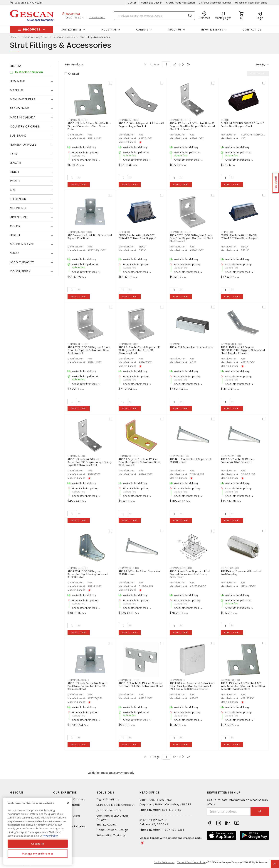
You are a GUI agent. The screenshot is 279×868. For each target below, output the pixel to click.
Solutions (105, 793)
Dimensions (19, 217)
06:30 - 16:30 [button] (73, 18)
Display (16, 66)
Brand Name (19, 108)
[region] (38, 831)
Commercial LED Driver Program (112, 817)
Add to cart (79, 185)
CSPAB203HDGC (129, 456)
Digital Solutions (108, 799)
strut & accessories (64, 37)
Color (15, 226)
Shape (15, 253)
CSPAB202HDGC (180, 232)
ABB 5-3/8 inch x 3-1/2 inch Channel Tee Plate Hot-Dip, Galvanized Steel (141, 685)
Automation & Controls (69, 799)
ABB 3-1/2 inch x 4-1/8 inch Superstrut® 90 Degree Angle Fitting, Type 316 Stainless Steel (90, 462)
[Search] (154, 16)
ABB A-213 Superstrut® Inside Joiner (191, 347)
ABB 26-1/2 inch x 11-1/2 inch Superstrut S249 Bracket (237, 461)
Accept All (38, 844)
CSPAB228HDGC (231, 344)
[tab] (32, 66)
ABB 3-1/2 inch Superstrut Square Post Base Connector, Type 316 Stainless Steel (88, 686)
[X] (68, 803)
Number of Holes (23, 145)
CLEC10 (225, 120)
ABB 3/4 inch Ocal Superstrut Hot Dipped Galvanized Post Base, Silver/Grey (190, 574)
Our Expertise (65, 793)
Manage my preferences (38, 854)
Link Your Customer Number (215, 3)
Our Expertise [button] (71, 30)
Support (19, 3)
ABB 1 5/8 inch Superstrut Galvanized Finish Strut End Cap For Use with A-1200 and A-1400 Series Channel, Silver (192, 688)
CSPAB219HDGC (78, 120)
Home (13, 37)
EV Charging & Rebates (69, 826)
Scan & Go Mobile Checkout (115, 805)
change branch (97, 18)
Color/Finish (20, 271)
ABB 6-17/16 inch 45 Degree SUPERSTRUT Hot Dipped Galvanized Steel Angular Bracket (243, 350)
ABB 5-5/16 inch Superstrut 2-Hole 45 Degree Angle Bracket (141, 125)
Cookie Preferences (164, 862)
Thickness (18, 199)
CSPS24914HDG (180, 456)
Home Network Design (112, 830)
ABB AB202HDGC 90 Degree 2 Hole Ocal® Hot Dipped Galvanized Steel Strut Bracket (191, 238)
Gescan (17, 793)
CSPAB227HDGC (129, 120)
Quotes (132, 3)
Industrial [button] (109, 30)
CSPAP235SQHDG (181, 568)
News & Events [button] (212, 30)
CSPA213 (175, 344)
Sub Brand (18, 136)
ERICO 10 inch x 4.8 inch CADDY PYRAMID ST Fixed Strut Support (240, 237)
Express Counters (109, 810)
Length (16, 163)
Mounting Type (22, 244)
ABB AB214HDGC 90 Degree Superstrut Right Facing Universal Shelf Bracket (88, 574)
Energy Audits (106, 824)
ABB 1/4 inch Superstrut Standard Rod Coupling (241, 573)
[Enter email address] (229, 812)
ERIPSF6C (124, 232)
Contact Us (252, 30)
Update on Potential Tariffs (251, 3)
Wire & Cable (62, 821)
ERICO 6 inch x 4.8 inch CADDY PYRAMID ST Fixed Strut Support (137, 237)
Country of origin (25, 126)
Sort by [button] (260, 64)
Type (14, 154)
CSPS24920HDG (129, 568)
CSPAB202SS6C (129, 344)
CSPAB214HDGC (78, 568)
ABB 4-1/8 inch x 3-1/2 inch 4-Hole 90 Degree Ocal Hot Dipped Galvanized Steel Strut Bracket (192, 126)
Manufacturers (23, 99)
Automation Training (111, 835)
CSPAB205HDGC (180, 120)
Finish (14, 172)
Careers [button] (142, 30)
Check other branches (84, 160)
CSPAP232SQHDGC (80, 232)
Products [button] (32, 29)
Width (15, 181)
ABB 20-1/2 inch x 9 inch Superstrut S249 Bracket (140, 573)
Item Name (18, 81)
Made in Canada (23, 117)
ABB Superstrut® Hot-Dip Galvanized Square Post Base (90, 237)
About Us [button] (175, 30)
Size (13, 190)
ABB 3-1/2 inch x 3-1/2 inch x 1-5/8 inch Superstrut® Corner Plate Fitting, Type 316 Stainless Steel (243, 686)
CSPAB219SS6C (230, 680)
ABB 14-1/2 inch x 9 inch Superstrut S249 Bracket (190, 461)
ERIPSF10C (227, 232)
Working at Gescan (151, 3)
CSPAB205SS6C (78, 456)
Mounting (18, 208)
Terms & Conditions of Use (191, 862)
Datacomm (60, 810)
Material (17, 90)
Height (15, 235)
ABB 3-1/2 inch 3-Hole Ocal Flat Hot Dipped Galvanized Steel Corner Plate (89, 126)
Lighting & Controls (67, 805)
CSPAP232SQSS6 (78, 680)
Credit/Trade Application (180, 3)
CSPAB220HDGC (129, 680)
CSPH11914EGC (230, 568)
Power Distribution (66, 816)
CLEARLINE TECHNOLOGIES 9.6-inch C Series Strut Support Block (243, 125)
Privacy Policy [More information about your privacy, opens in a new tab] (50, 836)
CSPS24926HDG (231, 456)
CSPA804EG (177, 680)
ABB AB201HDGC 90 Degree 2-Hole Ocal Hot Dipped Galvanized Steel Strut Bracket (89, 350)
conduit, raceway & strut (35, 37)
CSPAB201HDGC (78, 344)
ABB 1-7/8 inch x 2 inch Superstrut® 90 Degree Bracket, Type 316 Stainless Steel (139, 350)
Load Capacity (22, 262)
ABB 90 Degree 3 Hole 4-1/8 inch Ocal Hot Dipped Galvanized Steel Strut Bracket (140, 462)
